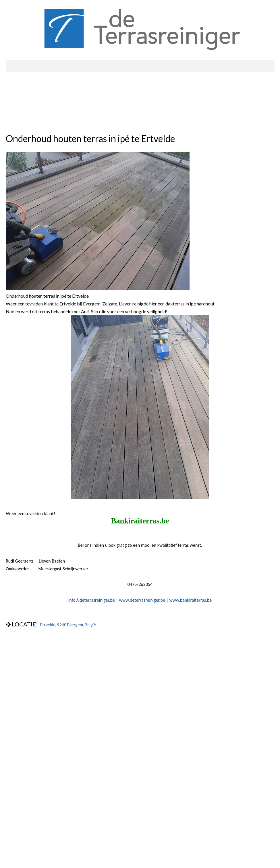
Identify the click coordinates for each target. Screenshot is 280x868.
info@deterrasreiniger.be (92, 600)
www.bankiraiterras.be (191, 600)
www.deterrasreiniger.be (142, 600)
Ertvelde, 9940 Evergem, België (68, 625)
